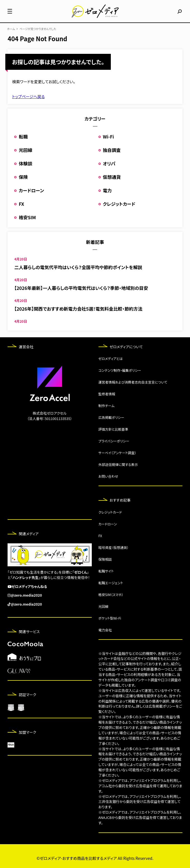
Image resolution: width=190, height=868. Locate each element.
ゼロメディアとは (111, 358)
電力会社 (105, 630)
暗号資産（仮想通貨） (114, 547)
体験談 (25, 163)
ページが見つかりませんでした (38, 29)
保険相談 (105, 559)
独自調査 (112, 150)
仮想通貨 (112, 177)
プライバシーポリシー (114, 441)
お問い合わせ (108, 476)
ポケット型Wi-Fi (110, 618)
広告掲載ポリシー (111, 417)
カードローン (31, 190)
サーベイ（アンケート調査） (118, 453)
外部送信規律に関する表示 (118, 464)
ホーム (11, 29)
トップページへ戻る (28, 96)
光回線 (25, 150)
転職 (23, 137)
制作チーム (107, 406)
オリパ (109, 163)
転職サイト (106, 571)
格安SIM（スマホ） (111, 595)
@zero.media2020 (26, 595)
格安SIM (27, 217)
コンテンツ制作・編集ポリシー (120, 370)
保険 (23, 177)
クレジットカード (119, 204)
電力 (107, 190)
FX (21, 204)
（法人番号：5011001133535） (50, 418)
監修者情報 (107, 394)
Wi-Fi (109, 137)
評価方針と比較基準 (113, 429)
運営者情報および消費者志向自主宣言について (133, 382)
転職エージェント (111, 583)
